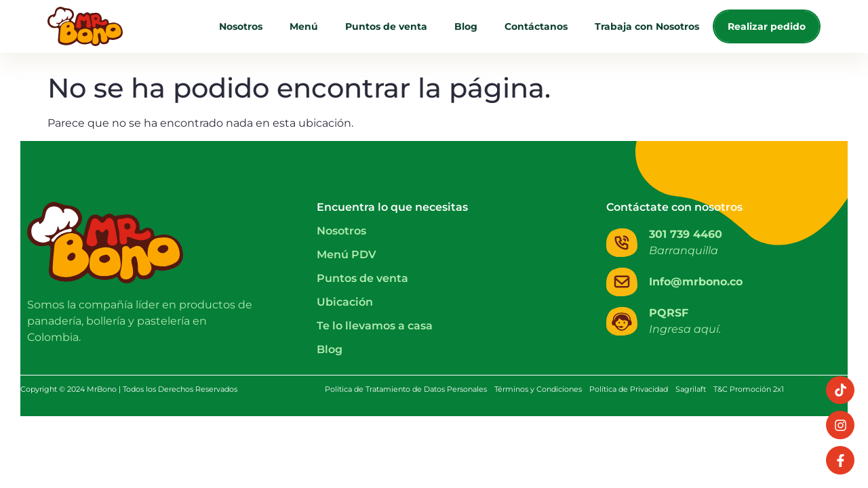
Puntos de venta (386, 26)
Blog (466, 26)
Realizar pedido (767, 26)
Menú (304, 26)
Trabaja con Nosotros (647, 26)
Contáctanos (536, 26)
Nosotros (241, 26)
